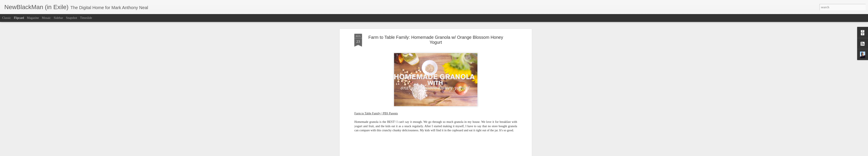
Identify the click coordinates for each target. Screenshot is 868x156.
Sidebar (58, 18)
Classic (7, 18)
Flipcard (19, 18)
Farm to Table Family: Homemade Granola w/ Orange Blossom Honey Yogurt (436, 40)
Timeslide (86, 18)
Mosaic (46, 18)
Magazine (33, 18)
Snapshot (72, 18)
